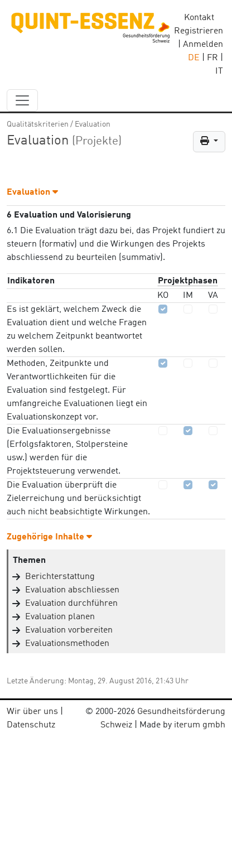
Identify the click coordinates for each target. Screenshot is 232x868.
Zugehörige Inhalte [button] (49, 537)
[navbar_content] (22, 100)
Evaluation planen (60, 617)
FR (212, 58)
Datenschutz (31, 725)
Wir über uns (32, 712)
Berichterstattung (60, 577)
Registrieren (199, 31)
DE (194, 58)
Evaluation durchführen (71, 604)
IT (219, 71)
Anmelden (203, 45)
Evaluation (93, 124)
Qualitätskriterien (38, 124)
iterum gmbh (200, 725)
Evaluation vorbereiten (69, 630)
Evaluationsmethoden (67, 644)
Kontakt (199, 18)
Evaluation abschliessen (72, 590)
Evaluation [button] (32, 192)
